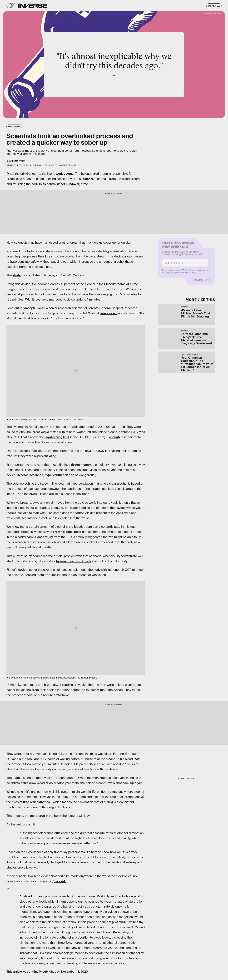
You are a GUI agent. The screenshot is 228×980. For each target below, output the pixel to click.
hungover (73, 184)
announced (109, 313)
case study (45, 537)
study (17, 275)
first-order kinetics (36, 802)
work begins (65, 174)
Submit (200, 282)
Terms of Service (173, 274)
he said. (60, 881)
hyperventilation (56, 475)
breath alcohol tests (67, 532)
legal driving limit (57, 437)
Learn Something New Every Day (178, 246)
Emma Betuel (19, 161)
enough (114, 437)
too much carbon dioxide (74, 561)
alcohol (88, 179)
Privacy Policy (191, 274)
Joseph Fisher (34, 308)
